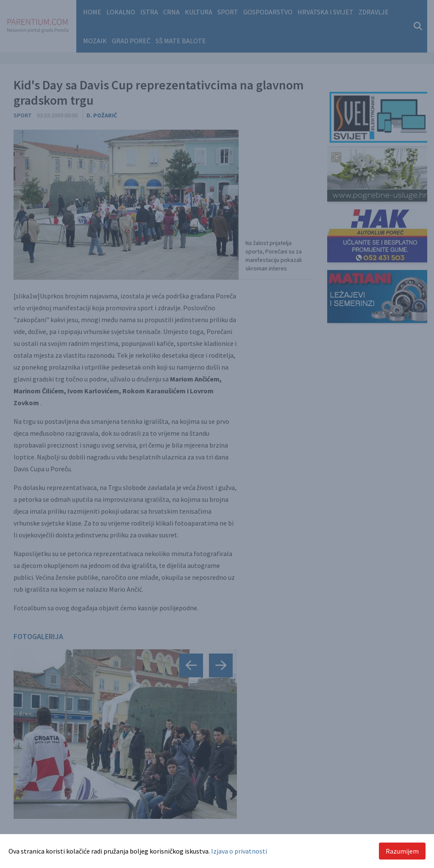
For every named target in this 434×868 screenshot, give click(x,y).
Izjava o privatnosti (239, 851)
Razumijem (402, 851)
